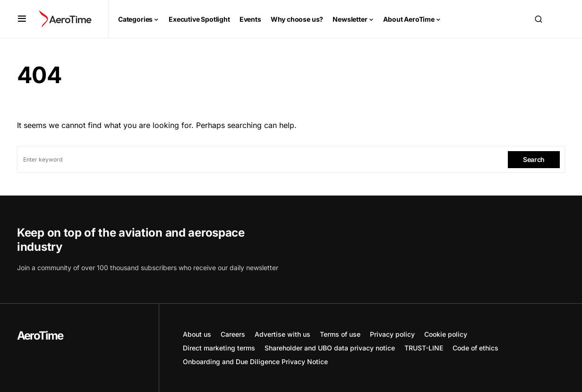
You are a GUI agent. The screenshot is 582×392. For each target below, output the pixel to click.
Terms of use (340, 334)
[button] (22, 19)
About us (197, 334)
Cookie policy (446, 334)
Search (534, 159)
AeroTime (40, 336)
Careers (233, 334)
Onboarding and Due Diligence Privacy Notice (255, 362)
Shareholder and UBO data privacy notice (330, 348)
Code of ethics (475, 348)
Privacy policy (392, 334)
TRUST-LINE (424, 348)
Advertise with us (282, 334)
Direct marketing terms (219, 348)
